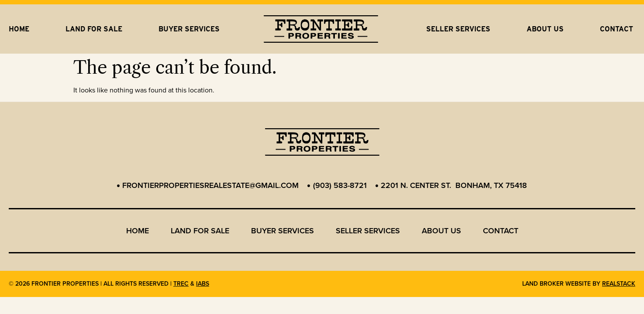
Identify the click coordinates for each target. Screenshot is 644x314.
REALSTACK (619, 284)
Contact (616, 29)
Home (19, 29)
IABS (203, 284)
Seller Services (458, 29)
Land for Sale (94, 29)
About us (545, 29)
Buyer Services (189, 29)
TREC (181, 284)
